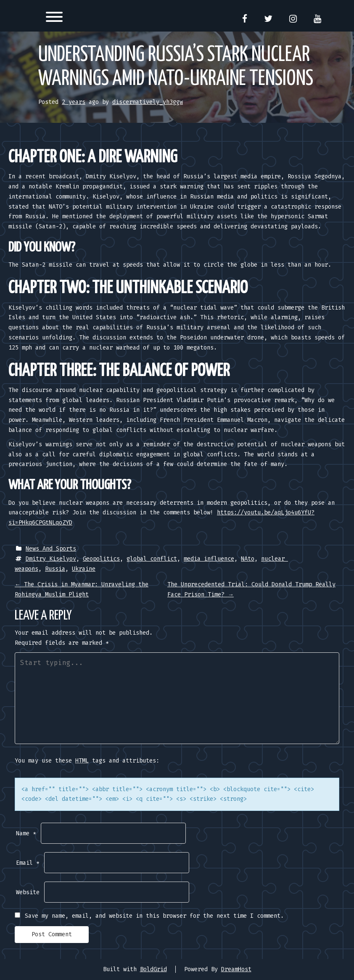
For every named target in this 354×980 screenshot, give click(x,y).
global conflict (152, 559)
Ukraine (84, 569)
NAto (248, 559)
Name (26, 833)
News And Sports (51, 549)
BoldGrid (153, 969)
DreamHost (236, 969)
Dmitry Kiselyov (51, 559)
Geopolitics (101, 559)
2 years (74, 102)
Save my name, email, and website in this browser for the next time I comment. (154, 916)
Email (28, 863)
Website (28, 892)
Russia (55, 569)
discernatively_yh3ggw (148, 102)
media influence (209, 559)
